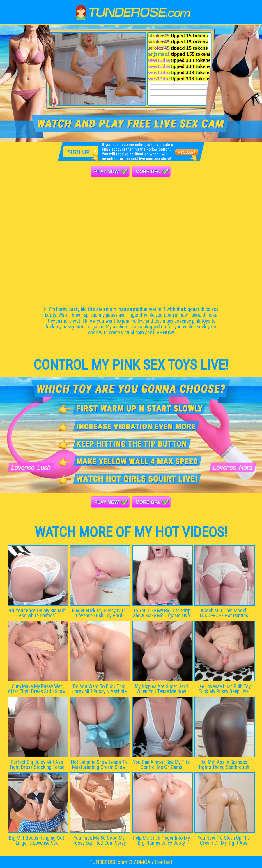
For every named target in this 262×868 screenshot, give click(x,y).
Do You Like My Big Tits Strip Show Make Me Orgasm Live (161, 613)
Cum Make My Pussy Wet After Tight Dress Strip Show (37, 689)
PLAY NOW (107, 172)
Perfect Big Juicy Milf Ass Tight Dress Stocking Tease (37, 765)
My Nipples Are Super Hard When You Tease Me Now (161, 689)
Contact (164, 862)
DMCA (144, 862)
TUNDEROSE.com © (111, 862)
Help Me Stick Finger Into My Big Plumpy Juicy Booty (161, 840)
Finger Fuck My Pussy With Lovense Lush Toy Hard (99, 613)
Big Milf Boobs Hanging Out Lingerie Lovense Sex (37, 840)
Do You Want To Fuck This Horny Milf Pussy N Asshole (99, 689)
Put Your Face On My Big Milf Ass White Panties (37, 613)
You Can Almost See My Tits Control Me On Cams (161, 765)
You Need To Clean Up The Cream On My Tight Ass (224, 840)
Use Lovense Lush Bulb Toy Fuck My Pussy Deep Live (224, 689)
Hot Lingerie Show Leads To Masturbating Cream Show (99, 765)
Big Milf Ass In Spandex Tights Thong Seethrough (224, 765)
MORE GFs (148, 172)
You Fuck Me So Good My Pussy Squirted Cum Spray (99, 840)
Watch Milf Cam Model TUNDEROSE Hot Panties (224, 613)
